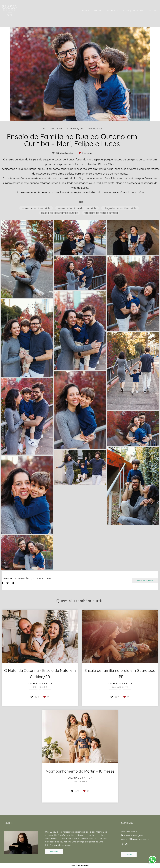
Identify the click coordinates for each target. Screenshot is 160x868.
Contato (153, 10)
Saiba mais (54, 852)
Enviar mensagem (133, 835)
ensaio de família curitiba (36, 208)
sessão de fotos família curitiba (59, 213)
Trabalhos (112, 10)
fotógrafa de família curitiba (101, 213)
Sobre (97, 10)
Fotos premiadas (133, 10)
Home (86, 10)
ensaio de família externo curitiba (77, 208)
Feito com (80, 865)
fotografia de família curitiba (120, 208)
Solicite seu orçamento (145, 580)
